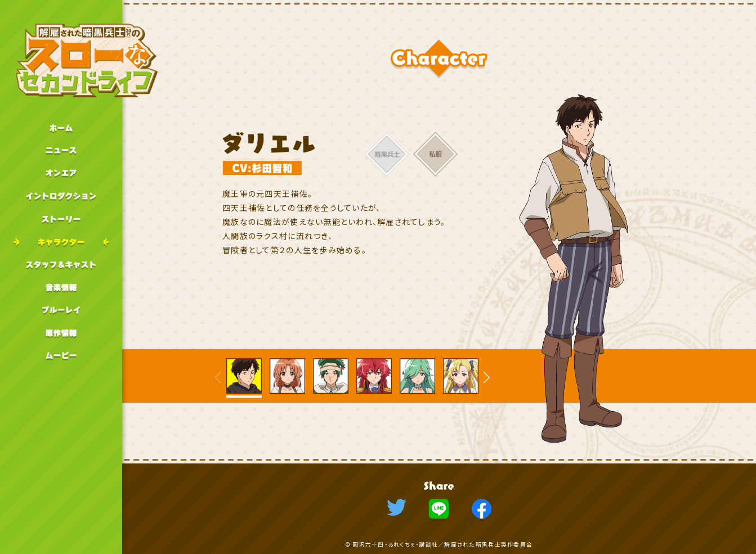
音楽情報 (61, 288)
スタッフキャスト (61, 265)
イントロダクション (61, 197)
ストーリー (61, 219)
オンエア (61, 174)
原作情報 (61, 333)
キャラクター (61, 242)
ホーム (61, 128)
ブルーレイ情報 (61, 310)
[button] (487, 378)
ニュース (61, 150)
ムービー (61, 356)
